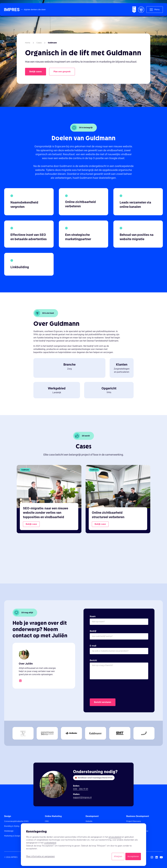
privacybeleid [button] (115, 837)
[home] (25, 10)
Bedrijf (93, 631)
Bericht (93, 660)
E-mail (93, 646)
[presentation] (110, 689)
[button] (155, 10)
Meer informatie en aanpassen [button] (40, 856)
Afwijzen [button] (118, 856)
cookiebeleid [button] (50, 843)
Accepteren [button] (133, 856)
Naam (93, 616)
